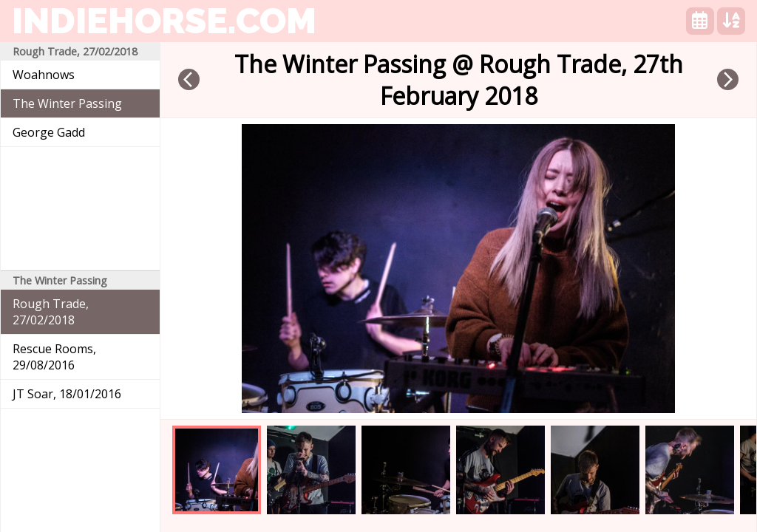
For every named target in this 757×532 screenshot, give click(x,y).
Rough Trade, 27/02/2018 (51, 312)
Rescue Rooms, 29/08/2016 (54, 357)
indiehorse (164, 21)
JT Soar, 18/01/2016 (67, 394)
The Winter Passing (67, 103)
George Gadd (49, 132)
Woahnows (44, 75)
